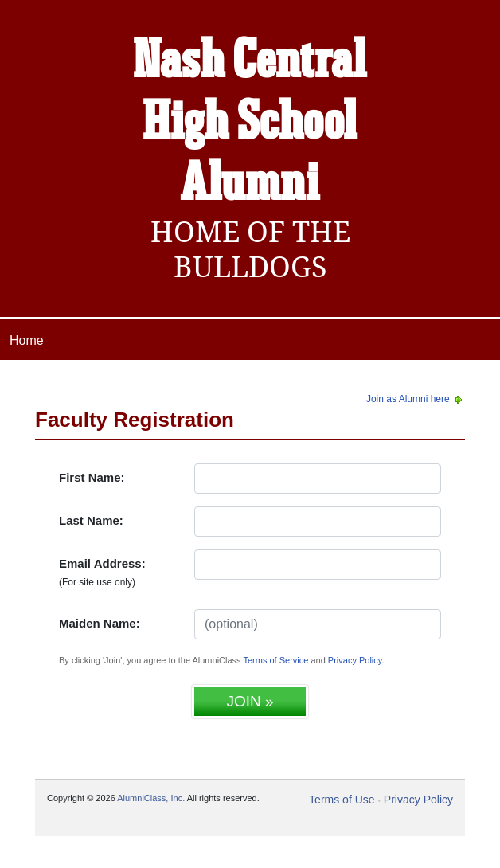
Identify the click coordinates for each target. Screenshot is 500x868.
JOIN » (250, 701)
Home (27, 340)
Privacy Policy (355, 660)
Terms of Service (275, 660)
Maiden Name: (100, 623)
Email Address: (102, 573)
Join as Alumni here (416, 399)
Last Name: (91, 520)
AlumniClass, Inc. (151, 798)
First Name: (92, 477)
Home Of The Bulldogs (250, 249)
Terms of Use (342, 800)
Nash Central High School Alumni (250, 123)
